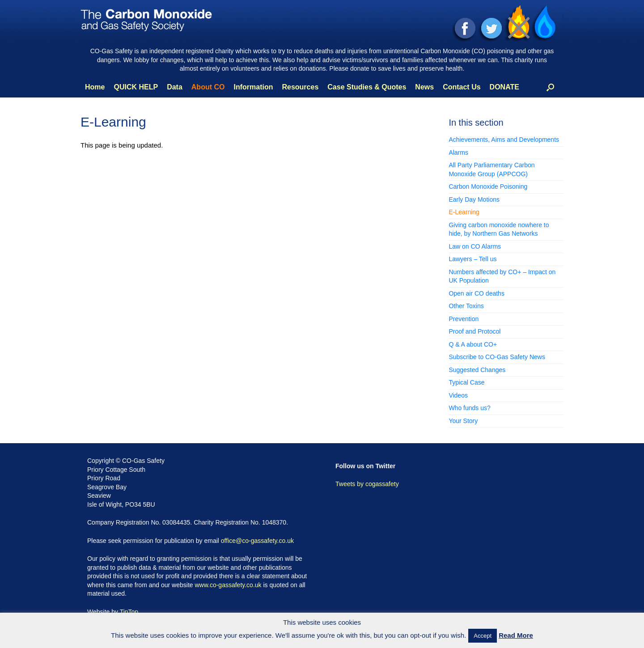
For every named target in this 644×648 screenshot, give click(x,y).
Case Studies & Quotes (367, 87)
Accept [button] (483, 636)
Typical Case (466, 382)
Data (175, 87)
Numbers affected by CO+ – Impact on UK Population (502, 276)
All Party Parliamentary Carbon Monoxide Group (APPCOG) (491, 169)
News (424, 87)
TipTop (129, 612)
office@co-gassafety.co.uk (257, 541)
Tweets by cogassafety (367, 484)
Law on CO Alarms (475, 246)
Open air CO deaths (477, 293)
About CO (208, 87)
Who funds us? (469, 408)
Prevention (464, 319)
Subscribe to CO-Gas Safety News (497, 357)
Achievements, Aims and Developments (504, 140)
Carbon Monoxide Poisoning (488, 186)
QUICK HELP (136, 87)
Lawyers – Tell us (472, 259)
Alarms (458, 152)
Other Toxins (466, 306)
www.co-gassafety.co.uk (228, 585)
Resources (300, 87)
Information (253, 87)
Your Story (463, 421)
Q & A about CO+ (473, 344)
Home (95, 87)
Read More (516, 635)
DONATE (504, 87)
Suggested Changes (477, 370)
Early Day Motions (474, 199)
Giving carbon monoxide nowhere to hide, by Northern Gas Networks (499, 229)
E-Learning (464, 212)
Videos (458, 395)
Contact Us (462, 87)
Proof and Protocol (475, 331)
